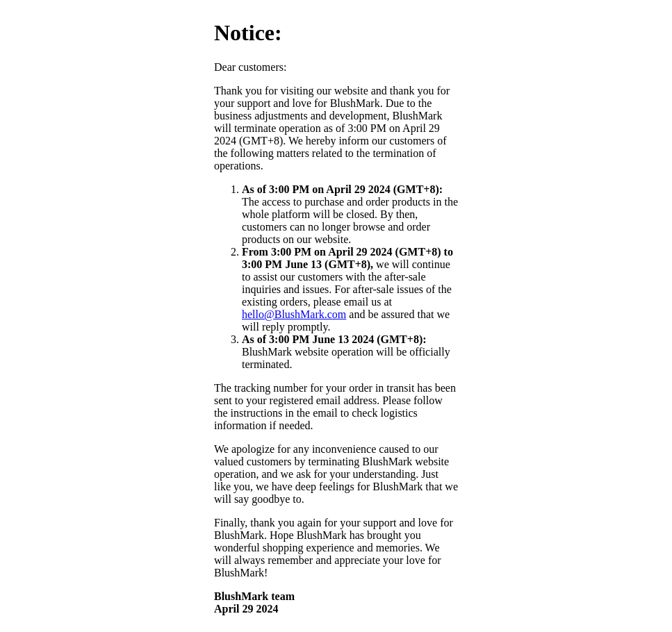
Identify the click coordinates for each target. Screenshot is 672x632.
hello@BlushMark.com (294, 314)
